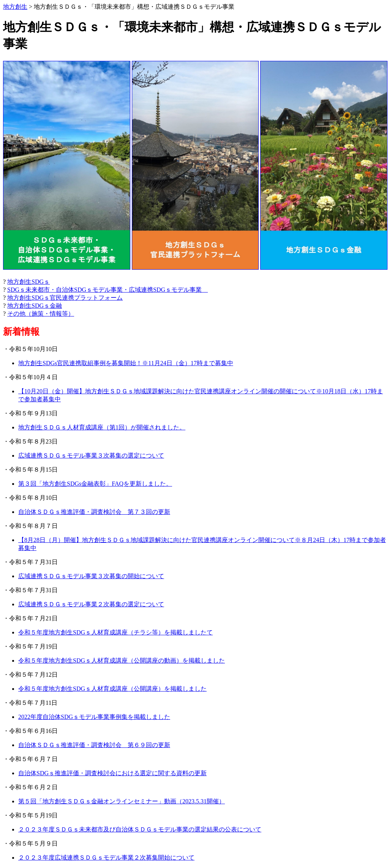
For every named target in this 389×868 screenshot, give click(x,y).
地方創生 (15, 7)
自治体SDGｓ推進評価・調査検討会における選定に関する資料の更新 (112, 773)
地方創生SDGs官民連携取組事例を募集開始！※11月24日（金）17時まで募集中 (126, 363)
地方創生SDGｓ (28, 282)
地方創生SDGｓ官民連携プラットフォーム (65, 298)
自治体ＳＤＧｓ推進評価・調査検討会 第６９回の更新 (94, 745)
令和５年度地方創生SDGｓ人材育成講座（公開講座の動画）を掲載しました (122, 661)
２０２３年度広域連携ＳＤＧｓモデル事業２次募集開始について (106, 858)
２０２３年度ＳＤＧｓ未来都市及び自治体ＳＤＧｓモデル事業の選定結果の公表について (140, 829)
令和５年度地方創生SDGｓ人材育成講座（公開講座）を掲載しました (112, 689)
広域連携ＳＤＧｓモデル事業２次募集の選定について (91, 604)
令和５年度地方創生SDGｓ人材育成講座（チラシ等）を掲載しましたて (115, 632)
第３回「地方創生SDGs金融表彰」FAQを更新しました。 (95, 484)
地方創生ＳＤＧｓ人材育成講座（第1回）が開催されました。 (102, 427)
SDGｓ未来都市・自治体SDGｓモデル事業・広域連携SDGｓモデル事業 (108, 290)
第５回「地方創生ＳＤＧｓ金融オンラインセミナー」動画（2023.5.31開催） (122, 801)
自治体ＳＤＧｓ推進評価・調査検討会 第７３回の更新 (94, 512)
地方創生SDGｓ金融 (35, 306)
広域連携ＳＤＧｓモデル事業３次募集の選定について (91, 455)
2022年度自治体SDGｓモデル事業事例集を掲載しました (94, 717)
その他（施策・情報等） (41, 314)
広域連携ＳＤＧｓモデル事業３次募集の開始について (91, 576)
